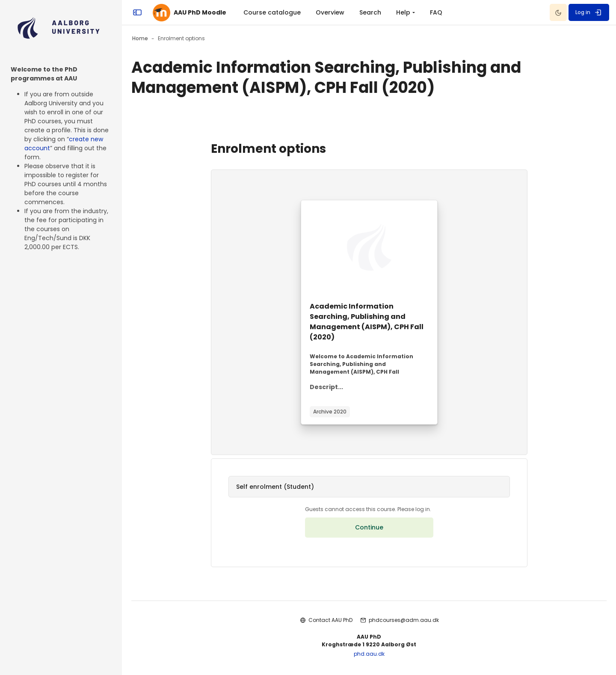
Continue (369, 527)
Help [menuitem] (403, 12)
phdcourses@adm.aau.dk (404, 620)
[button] (369, 487)
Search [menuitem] (370, 12)
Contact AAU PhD (330, 620)
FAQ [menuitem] (436, 12)
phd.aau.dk (369, 654)
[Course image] (369, 247)
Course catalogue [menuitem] (272, 12)
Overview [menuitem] (330, 12)
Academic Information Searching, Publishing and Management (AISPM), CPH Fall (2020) (367, 322)
